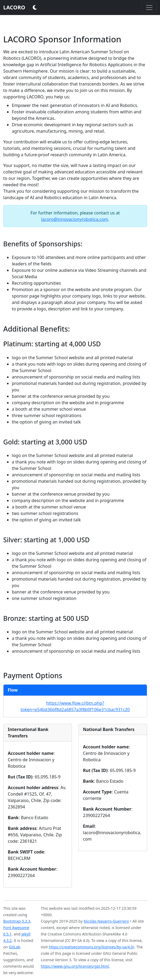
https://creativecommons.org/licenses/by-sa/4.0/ (92, 947)
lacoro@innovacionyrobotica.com (74, 219)
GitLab (15, 947)
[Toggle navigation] (149, 8)
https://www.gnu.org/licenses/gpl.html (75, 966)
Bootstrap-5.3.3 (17, 921)
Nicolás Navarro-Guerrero (106, 921)
